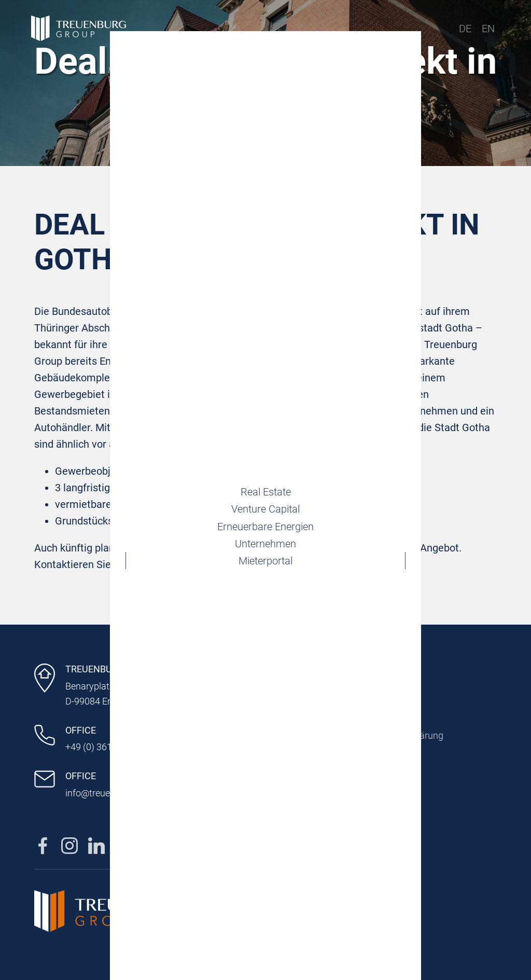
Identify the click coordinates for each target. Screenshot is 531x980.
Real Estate (266, 483)
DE (465, 29)
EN (488, 29)
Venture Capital (265, 505)
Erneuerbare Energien (265, 527)
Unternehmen (265, 548)
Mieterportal (265, 570)
